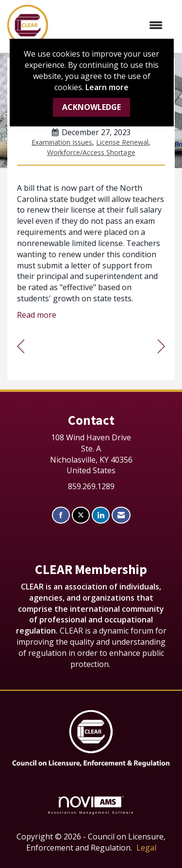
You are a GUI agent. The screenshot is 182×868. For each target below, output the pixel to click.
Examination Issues (62, 142)
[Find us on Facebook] (61, 515)
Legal (146, 848)
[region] (161, 347)
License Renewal (122, 142)
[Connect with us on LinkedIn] (101, 515)
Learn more (107, 87)
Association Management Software (91, 805)
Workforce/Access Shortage (91, 152)
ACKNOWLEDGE (91, 107)
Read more (37, 315)
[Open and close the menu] (110, 25)
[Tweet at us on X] (81, 515)
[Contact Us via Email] (121, 515)
